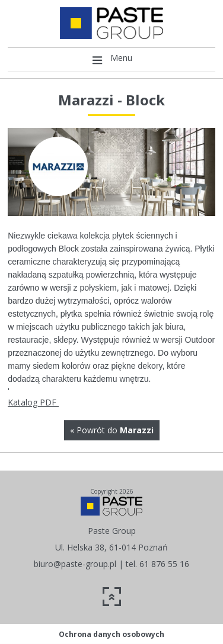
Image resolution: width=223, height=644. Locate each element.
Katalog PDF (33, 402)
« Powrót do (112, 430)
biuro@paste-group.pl (75, 564)
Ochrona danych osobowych (111, 634)
